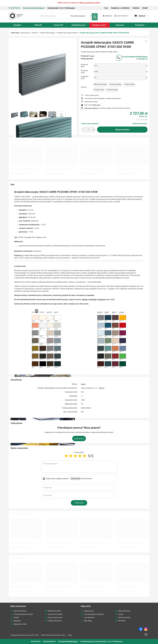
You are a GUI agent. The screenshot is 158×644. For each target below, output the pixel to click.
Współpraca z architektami (120, 8)
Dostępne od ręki (99, 25)
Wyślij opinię (79, 503)
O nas (106, 8)
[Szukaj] (95, 16)
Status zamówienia (20, 611)
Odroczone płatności (91, 108)
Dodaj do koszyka (122, 129)
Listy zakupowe (122, 16)
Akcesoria (120, 25)
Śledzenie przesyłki (54, 611)
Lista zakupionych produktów (94, 614)
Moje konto (86, 606)
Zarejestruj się (89, 611)
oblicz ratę (96, 105)
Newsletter (122, 621)
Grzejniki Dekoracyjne (47, 33)
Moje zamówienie (18, 606)
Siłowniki (38, 25)
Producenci (140, 25)
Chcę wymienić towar (55, 617)
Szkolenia (136, 8)
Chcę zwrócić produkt (55, 614)
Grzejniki (17, 25)
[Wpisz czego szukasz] (54, 16)
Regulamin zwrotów (20, 624)
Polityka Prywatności (55, 621)
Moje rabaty (88, 621)
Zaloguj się (108, 16)
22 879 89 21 (16, 8)
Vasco (92, 56)
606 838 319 (143, 59)
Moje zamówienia (124, 611)
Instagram (101, 299)
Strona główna (25, 33)
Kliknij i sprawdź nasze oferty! (90, 3)
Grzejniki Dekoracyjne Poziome (67, 33)
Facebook (92, 299)
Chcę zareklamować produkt (23, 614)
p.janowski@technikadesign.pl (136, 57)
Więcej (101, 388)
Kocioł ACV (59, 25)
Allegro (85, 299)
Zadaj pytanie (79, 438)
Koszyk (121, 614)
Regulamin (17, 621)
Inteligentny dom (78, 25)
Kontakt (145, 8)
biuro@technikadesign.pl (35, 8)
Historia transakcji (124, 617)
